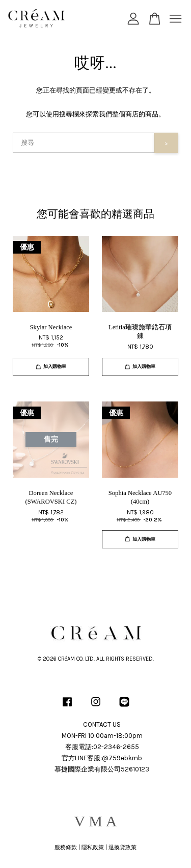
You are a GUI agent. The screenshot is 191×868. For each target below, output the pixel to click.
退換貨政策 (122, 847)
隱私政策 (93, 847)
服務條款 (66, 847)
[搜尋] (84, 143)
